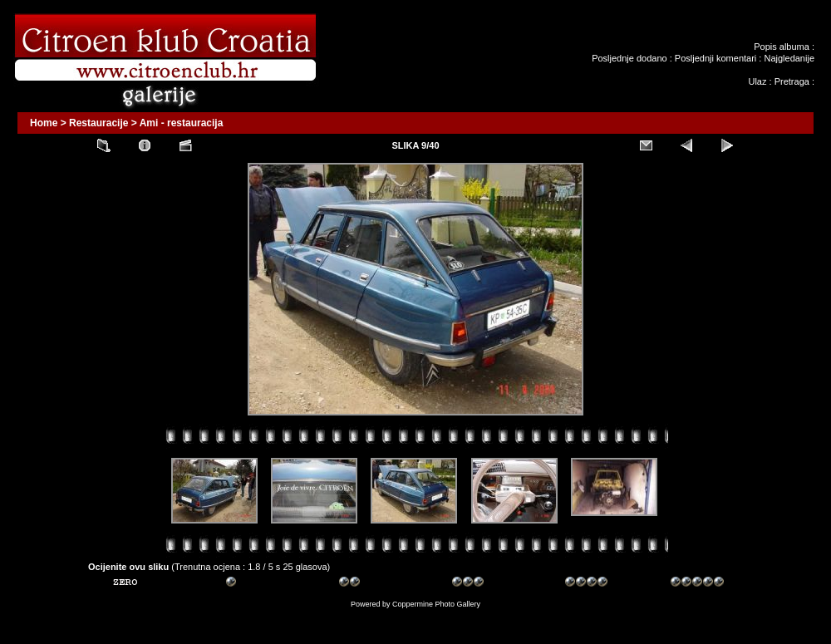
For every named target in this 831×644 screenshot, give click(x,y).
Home (44, 123)
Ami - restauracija (182, 123)
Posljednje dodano (629, 58)
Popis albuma (782, 47)
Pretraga (792, 81)
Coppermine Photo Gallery (436, 604)
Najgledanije (789, 58)
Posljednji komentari (715, 58)
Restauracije (98, 123)
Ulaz (757, 81)
